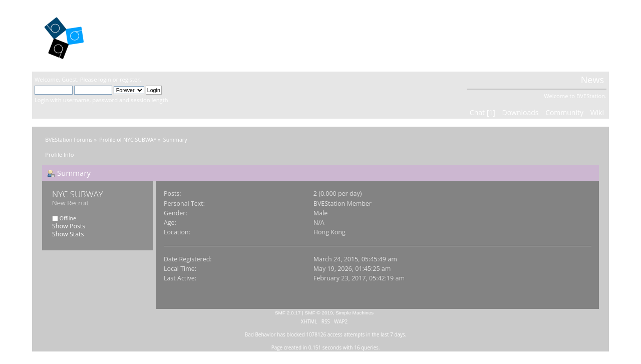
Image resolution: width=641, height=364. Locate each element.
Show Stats (68, 234)
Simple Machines (355, 313)
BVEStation (142, 35)
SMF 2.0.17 (288, 313)
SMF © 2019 (319, 313)
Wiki (597, 112)
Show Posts (69, 226)
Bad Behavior (260, 334)
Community (564, 112)
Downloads (520, 112)
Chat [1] (483, 112)
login (104, 79)
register (130, 79)
